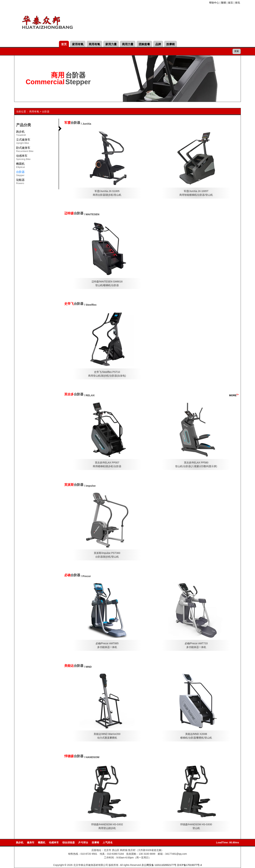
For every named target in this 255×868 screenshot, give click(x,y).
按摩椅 (171, 44)
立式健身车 (23, 142)
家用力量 (111, 44)
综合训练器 (69, 842)
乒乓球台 (83, 842)
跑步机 (21, 134)
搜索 (237, 51)
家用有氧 (78, 44)
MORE (234, 395)
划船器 (20, 182)
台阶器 (46, 112)
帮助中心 (214, 3)
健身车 (31, 842)
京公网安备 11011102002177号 (159, 865)
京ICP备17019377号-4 (189, 865)
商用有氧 (94, 44)
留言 (231, 3)
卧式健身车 (25, 150)
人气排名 (108, 842)
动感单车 (23, 158)
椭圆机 (20, 166)
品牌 (158, 44)
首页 (64, 44)
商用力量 (128, 44)
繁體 (223, 3)
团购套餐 (144, 44)
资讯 (237, 3)
